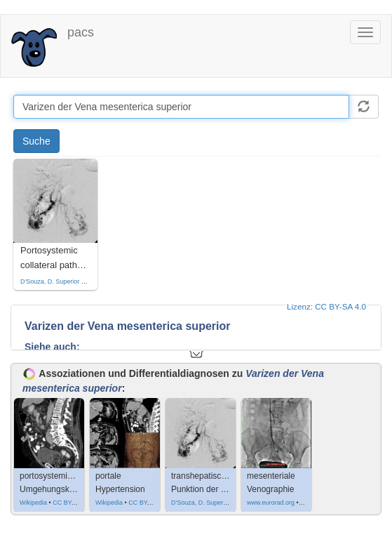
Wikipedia (33, 503)
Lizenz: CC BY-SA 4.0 (326, 306)
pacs (81, 32)
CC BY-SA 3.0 (72, 503)
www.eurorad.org (271, 503)
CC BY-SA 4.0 (148, 503)
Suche (36, 141)
